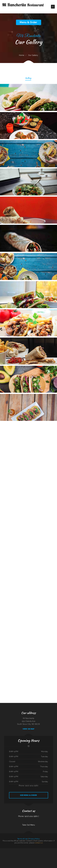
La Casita (24, 855)
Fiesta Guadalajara (14, 850)
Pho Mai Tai (11, 850)
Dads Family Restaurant (55, 850)
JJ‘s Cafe (33, 858)
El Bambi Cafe (6, 855)
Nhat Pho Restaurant (44, 858)
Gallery (28, 78)
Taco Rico (29, 853)
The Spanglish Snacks (47, 853)
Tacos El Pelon (19, 853)
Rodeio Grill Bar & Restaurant (38, 853)
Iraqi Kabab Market (33, 853)
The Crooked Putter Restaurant (3, 853)
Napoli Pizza (3, 855)
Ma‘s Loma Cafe (50, 855)
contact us (39, 843)
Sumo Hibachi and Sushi (27, 855)
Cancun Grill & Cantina (21, 858)
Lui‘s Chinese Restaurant (30, 850)
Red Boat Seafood (44, 853)
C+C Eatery (16, 853)
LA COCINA (9, 850)
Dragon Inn (31, 853)
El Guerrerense (26, 853)
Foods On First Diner (38, 858)
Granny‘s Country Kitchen (46, 850)
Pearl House (41, 853)
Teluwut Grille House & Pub (42, 855)
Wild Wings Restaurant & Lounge (19, 850)
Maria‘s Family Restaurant (13, 853)
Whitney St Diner (38, 855)
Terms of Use (22, 839)
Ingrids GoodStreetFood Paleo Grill (34, 855)
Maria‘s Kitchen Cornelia (37, 850)
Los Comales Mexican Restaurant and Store (20, 855)
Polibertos (24, 858)
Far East (14, 858)
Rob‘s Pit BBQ (30, 858)
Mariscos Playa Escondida (6, 850)
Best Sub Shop (6, 853)
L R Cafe (24, 853)
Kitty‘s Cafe (30, 855)
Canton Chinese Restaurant (24, 850)
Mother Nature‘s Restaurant (41, 850)
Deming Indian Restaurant (9, 855)
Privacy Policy (34, 839)
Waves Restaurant (22, 853)
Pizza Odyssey (34, 850)
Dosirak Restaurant (47, 855)
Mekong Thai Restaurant (17, 858)
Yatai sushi (41, 858)
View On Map (29, 729)
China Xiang (27, 850)
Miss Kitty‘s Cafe (9, 853)
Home (22, 55)
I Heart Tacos (35, 858)
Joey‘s (16, 850)
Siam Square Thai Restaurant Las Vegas (52, 853)
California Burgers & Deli (53, 855)
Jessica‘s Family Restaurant (27, 858)
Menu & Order (28, 22)
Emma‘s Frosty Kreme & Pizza (14, 855)
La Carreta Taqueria (2, 850)
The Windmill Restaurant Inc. (50, 850)
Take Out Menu (28, 825)
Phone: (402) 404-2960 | (28, 816)
